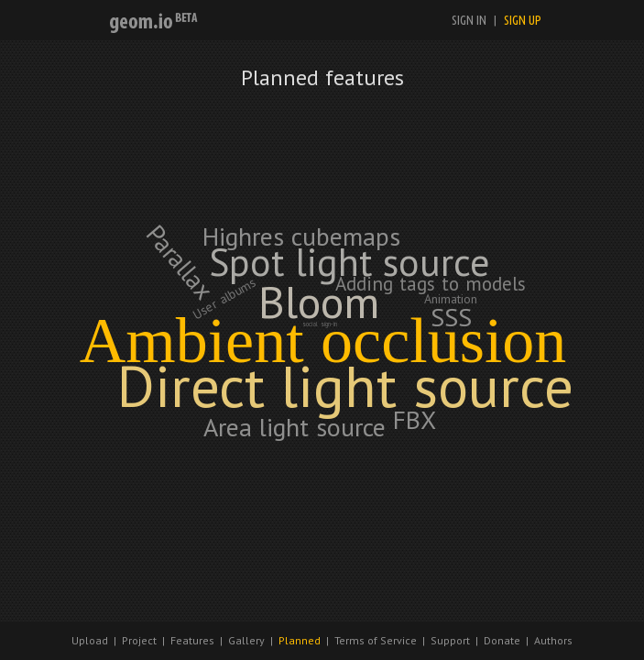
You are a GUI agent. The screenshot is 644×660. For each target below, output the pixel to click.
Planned (300, 640)
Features (192, 640)
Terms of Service (376, 640)
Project (139, 640)
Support (450, 640)
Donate (502, 640)
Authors (553, 640)
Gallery (246, 640)
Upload (90, 640)
